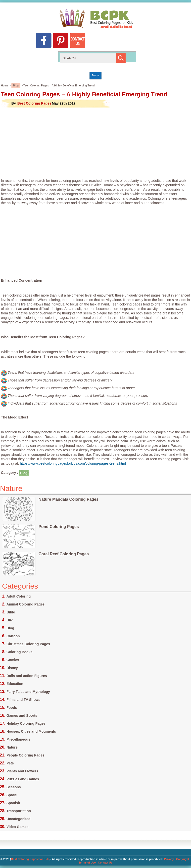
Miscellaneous (18, 739)
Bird (10, 620)
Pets (10, 763)
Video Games (17, 827)
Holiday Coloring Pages (26, 723)
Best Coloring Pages (34, 103)
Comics (13, 660)
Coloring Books (19, 652)
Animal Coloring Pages (25, 604)
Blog (16, 85)
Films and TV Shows (23, 700)
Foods (12, 708)
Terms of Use (87, 863)
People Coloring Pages (25, 755)
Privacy (169, 859)
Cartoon (13, 636)
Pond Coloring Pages (59, 527)
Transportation (19, 811)
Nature (12, 747)
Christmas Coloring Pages (28, 644)
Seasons (14, 787)
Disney (12, 668)
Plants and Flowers (22, 771)
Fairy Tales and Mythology (28, 692)
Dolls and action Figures (27, 676)
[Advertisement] (95, 143)
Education (15, 684)
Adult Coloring (19, 596)
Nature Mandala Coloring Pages (69, 499)
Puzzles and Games (23, 779)
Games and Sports (22, 716)
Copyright (183, 859)
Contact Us (105, 863)
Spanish (13, 803)
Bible (11, 612)
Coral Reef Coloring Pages (64, 554)
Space (12, 795)
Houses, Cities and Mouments (31, 731)
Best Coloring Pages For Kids (30, 859)
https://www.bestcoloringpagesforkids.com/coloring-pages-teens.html (73, 463)
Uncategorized (18, 819)
